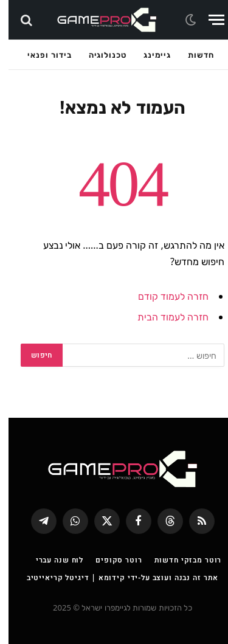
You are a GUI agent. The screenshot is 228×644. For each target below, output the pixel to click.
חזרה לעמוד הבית (164, 317)
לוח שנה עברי (51, 560)
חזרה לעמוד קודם (165, 296)
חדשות (192, 55)
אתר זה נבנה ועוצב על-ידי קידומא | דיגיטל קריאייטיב (114, 577)
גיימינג (149, 55)
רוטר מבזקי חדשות (180, 560)
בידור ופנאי (41, 55)
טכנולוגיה (99, 55)
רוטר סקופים (110, 560)
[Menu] (208, 20)
